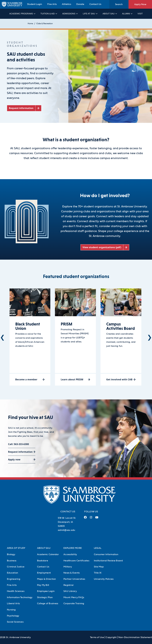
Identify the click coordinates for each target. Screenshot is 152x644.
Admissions (70, 14)
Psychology (13, 616)
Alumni (127, 14)
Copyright (111, 637)
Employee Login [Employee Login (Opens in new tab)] (46, 591)
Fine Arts (52, 4)
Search (119, 4)
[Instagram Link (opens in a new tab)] (91, 518)
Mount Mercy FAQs (74, 597)
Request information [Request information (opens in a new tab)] (20, 452)
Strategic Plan (45, 597)
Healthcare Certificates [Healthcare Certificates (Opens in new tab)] (76, 561)
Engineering (14, 579)
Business (12, 561)
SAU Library (70, 591)
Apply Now (140, 4)
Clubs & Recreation (44, 24)
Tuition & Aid (49, 14)
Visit (140, 14)
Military (68, 567)
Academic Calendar (48, 554)
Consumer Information (106, 554)
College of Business (48, 603)
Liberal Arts (13, 603)
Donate (80, 4)
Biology (11, 554)
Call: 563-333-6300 (18, 444)
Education (12, 573)
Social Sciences (15, 622)
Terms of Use (97, 637)
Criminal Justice (16, 567)
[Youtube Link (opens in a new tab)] (97, 519)
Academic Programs (22, 14)
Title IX (98, 573)
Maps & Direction (47, 579)
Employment (44, 573)
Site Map (99, 567)
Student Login (35, 4)
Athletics (66, 4)
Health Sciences (16, 591)
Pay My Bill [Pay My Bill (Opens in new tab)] (43, 585)
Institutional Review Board (108, 561)
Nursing (11, 610)
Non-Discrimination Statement (135, 637)
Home (30, 24)
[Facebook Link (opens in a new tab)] (85, 518)
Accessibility (70, 554)
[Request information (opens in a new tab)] (24, 108)
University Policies (104, 579)
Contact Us (95, 4)
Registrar (69, 585)
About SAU (110, 14)
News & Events (72, 573)
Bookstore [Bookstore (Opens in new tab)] (43, 561)
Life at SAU (90, 14)
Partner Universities (74, 579)
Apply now (14, 459)
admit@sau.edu (66, 530)
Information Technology (20, 597)
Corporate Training (74, 603)
